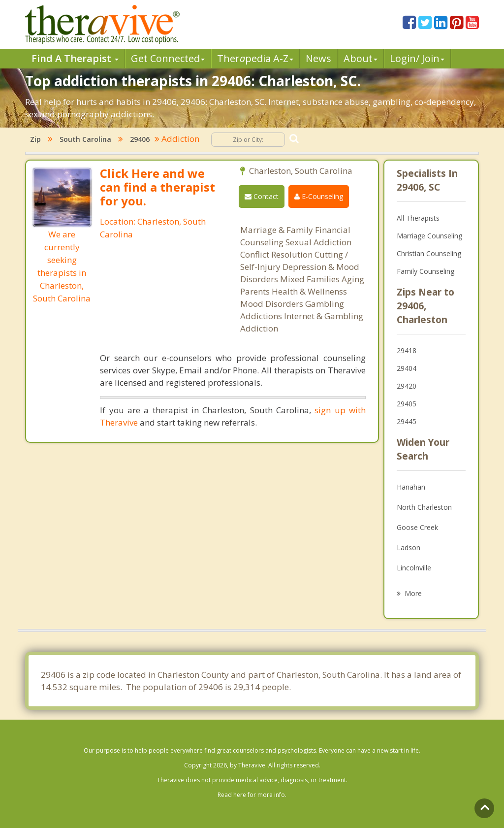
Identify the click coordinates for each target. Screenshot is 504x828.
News (318, 58)
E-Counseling (319, 196)
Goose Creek (417, 527)
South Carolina (85, 139)
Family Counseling (425, 271)
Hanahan (411, 487)
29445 (407, 421)
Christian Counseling (429, 253)
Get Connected (168, 58)
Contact (262, 196)
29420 (407, 386)
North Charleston (424, 507)
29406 (140, 139)
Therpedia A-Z (255, 58)
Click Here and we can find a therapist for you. (157, 187)
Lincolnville (414, 568)
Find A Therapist (75, 58)
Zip (35, 139)
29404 (407, 368)
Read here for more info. (252, 795)
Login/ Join (417, 58)
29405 (407, 404)
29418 (407, 350)
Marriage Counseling (429, 236)
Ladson (409, 547)
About (361, 58)
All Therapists (418, 218)
